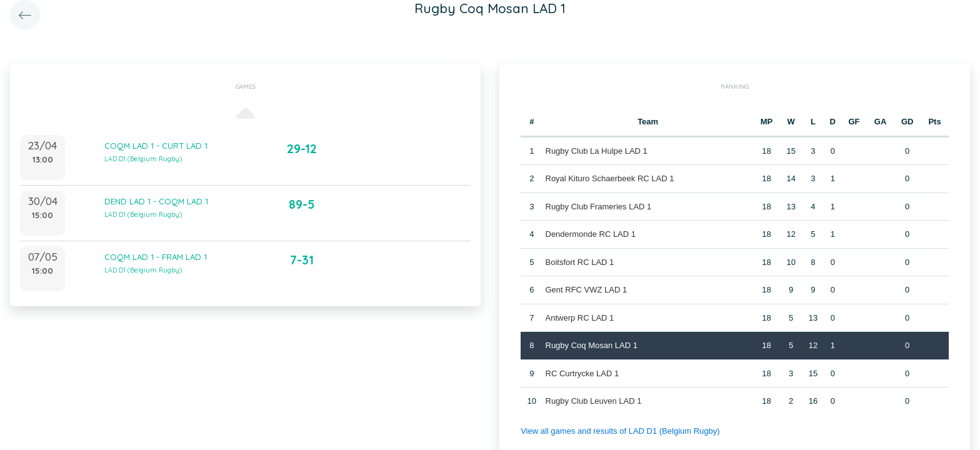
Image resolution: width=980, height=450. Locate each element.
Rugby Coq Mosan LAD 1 (592, 345)
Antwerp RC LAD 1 (580, 318)
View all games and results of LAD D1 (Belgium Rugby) (620, 431)
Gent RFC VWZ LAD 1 (587, 290)
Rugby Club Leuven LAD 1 (594, 401)
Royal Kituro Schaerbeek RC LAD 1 (610, 178)
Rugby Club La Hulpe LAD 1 (597, 151)
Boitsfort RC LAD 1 (580, 262)
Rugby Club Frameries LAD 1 (599, 207)
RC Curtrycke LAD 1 (582, 373)
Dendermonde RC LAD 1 (591, 234)
